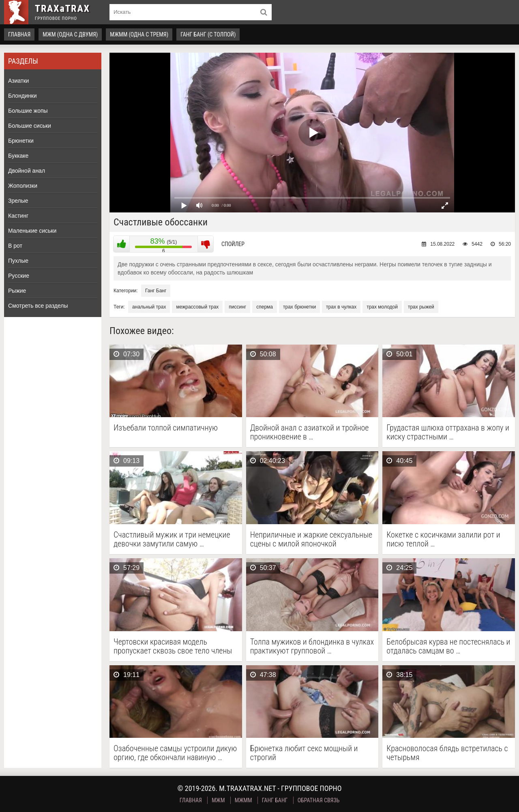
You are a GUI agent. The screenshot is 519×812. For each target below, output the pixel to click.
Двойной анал (27, 171)
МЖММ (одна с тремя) (139, 34)
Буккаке (18, 156)
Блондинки (23, 96)
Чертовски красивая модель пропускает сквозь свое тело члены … (173, 646)
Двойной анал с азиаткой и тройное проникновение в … (310, 432)
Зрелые (18, 201)
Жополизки (23, 186)
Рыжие (17, 291)
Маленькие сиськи (32, 231)
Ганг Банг (156, 291)
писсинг (237, 307)
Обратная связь (319, 800)
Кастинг (18, 216)
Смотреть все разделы (38, 306)
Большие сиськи (30, 126)
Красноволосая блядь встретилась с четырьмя (447, 753)
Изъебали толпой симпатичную (166, 428)
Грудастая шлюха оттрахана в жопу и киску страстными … (448, 432)
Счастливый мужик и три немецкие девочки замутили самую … (172, 539)
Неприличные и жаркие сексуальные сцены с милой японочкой (311, 539)
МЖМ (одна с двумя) (70, 34)
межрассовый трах (197, 307)
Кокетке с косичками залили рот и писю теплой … (443, 539)
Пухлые (18, 261)
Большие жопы (28, 111)
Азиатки (18, 81)
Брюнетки (21, 141)
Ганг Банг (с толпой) (208, 34)
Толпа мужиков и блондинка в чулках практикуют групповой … (312, 646)
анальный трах (149, 307)
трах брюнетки (299, 307)
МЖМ (218, 800)
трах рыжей (421, 307)
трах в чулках (341, 307)
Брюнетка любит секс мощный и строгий (304, 753)
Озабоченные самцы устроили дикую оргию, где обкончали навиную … (175, 753)
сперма (265, 307)
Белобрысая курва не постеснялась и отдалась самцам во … (448, 646)
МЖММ (243, 800)
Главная (19, 34)
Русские (19, 276)
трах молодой (382, 307)
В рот (15, 246)
